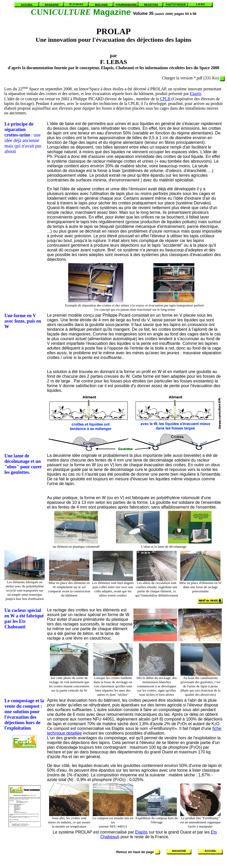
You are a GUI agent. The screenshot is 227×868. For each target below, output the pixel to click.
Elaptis (196, 94)
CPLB (165, 99)
